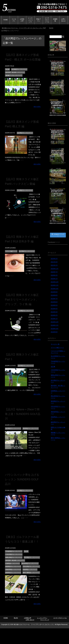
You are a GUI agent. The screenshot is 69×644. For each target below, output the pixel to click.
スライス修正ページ (11, 260)
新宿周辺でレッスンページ (31, 438)
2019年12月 (54, 282)
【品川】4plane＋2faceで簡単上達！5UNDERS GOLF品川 (22, 423)
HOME (6, 20)
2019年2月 (54, 315)
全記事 (7, 74)
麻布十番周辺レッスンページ (31, 586)
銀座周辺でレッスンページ (13, 586)
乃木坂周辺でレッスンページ (14, 565)
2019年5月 (54, 305)
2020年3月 (54, 275)
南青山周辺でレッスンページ (14, 571)
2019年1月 (54, 319)
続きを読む (37, 111)
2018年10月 (54, 329)
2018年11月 (54, 325)
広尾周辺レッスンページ (12, 577)
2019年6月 (54, 302)
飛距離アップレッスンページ (14, 80)
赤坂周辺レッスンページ (30, 583)
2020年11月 (54, 269)
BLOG (16, 632)
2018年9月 (54, 332)
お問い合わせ (63, 20)
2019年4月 (54, 309)
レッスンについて (30, 20)
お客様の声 (22, 20)
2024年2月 (54, 259)
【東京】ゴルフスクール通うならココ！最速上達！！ (22, 551)
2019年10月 (54, 289)
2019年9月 (54, 292)
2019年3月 (54, 312)
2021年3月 (54, 262)
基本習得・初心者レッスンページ (15, 77)
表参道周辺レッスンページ (13, 583)
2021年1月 (54, 265)
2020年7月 (54, 272)
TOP (24, 28)
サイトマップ (45, 634)
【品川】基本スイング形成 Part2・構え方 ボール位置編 (22, 59)
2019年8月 (54, 295)
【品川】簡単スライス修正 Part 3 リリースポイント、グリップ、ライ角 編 (22, 309)
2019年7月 (54, 299)
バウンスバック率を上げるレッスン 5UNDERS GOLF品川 (22, 488)
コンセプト (14, 20)
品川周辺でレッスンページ (19, 74)
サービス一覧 (55, 344)
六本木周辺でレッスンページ (14, 568)
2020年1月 (54, 279)
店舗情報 (55, 20)
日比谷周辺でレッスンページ (31, 580)
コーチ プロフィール (47, 20)
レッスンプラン (42, 632)
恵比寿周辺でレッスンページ (30, 577)
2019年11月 (54, 285)
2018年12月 (54, 322)
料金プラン (39, 20)
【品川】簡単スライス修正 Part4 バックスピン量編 (22, 188)
